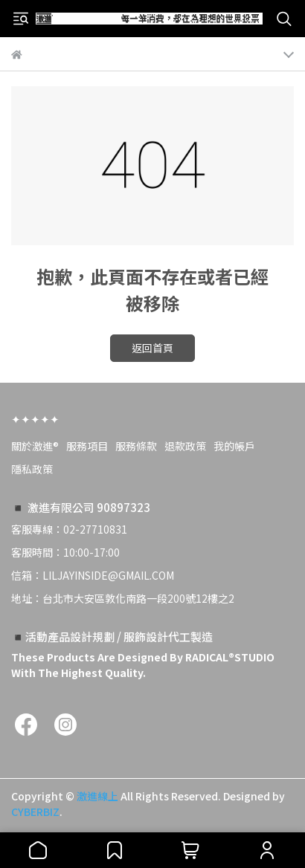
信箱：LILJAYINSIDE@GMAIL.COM (93, 575)
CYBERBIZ (35, 812)
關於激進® (35, 446)
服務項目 (87, 446)
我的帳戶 (234, 446)
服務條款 (136, 446)
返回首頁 (152, 348)
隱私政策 (32, 469)
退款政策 (185, 446)
